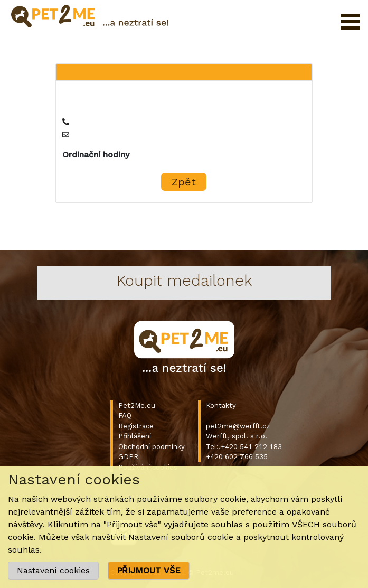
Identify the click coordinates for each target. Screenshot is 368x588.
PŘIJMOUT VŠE (149, 570)
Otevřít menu (351, 22)
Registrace (136, 426)
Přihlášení (135, 436)
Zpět (184, 182)
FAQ (125, 416)
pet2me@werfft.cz (238, 426)
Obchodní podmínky (152, 447)
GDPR (128, 457)
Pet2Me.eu (137, 405)
